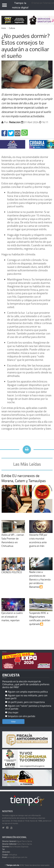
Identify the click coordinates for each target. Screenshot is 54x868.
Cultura (12, 28)
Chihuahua (10, 855)
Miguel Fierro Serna (17, 841)
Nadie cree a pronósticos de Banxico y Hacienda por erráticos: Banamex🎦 (41, 575)
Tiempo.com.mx (13, 865)
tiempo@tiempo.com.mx (15, 857)
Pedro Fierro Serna (17, 844)
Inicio (4, 28)
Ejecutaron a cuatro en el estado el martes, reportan (13, 612)
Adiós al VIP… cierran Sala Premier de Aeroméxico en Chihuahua (13, 536)
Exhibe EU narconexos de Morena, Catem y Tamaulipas (24, 478)
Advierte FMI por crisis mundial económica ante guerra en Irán (41, 536)
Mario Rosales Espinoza (15, 847)
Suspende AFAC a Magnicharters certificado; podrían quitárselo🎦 (41, 614)
